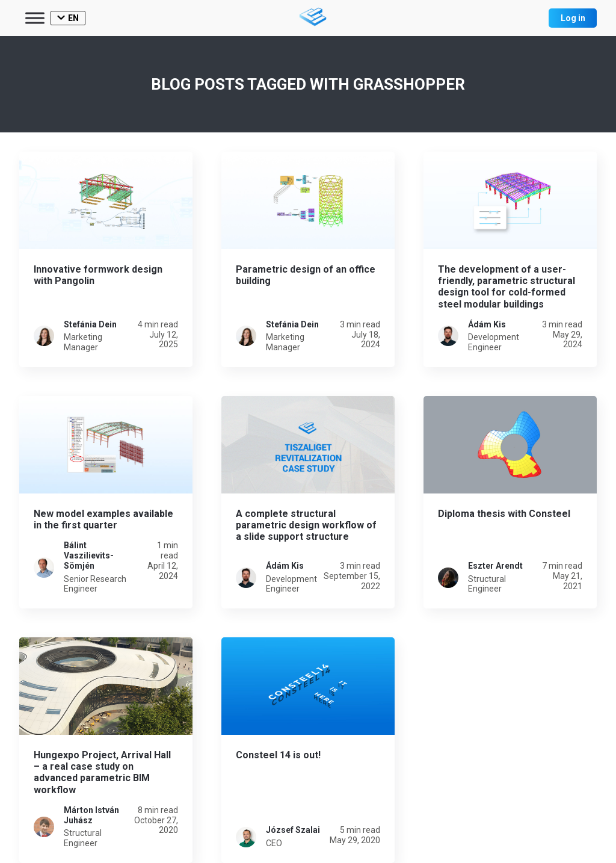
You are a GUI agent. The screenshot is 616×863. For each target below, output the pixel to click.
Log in (573, 18)
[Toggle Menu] (35, 18)
